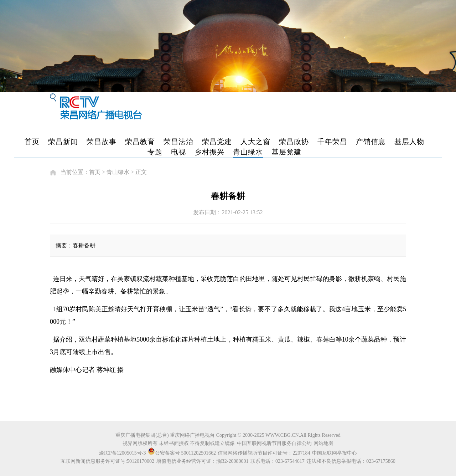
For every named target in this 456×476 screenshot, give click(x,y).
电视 (178, 152)
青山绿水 (248, 152)
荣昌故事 (102, 142)
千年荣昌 (332, 142)
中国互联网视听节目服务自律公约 (274, 443)
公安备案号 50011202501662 (182, 453)
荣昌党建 (217, 142)
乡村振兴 (209, 152)
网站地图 (323, 443)
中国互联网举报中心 (335, 453)
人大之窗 (255, 142)
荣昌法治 (178, 142)
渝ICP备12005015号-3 (122, 453)
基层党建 (286, 152)
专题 (155, 152)
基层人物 (409, 142)
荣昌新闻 (63, 142)
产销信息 (371, 142)
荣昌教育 (140, 142)
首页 (32, 142)
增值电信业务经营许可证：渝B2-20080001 (203, 461)
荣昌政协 (294, 142)
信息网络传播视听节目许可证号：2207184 (264, 453)
